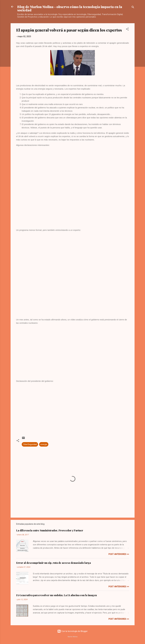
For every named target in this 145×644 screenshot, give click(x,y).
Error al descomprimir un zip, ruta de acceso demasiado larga (53, 563)
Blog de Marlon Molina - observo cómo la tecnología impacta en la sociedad (70, 8)
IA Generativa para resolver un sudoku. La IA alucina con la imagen (56, 595)
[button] (127, 30)
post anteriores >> (119, 554)
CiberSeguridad (30, 444)
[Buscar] (133, 8)
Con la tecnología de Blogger (72, 631)
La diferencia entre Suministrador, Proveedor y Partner (50, 530)
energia (44, 444)
